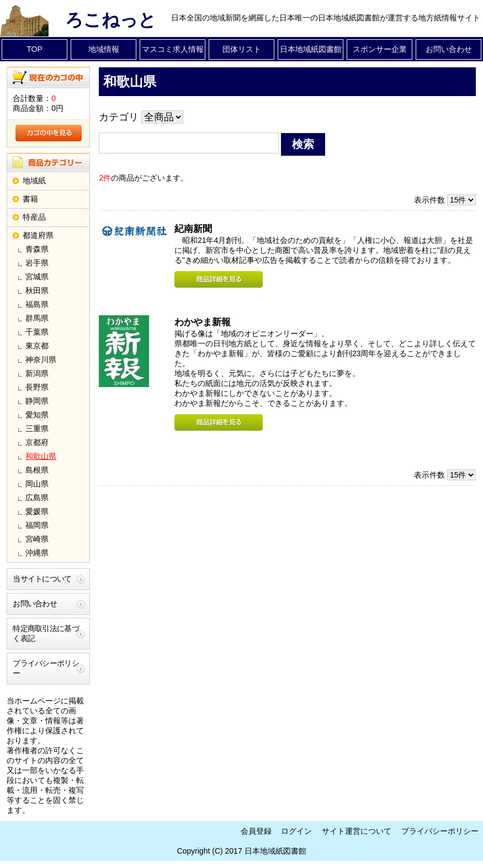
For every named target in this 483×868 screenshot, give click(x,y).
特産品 (34, 217)
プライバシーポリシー (46, 668)
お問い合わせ (449, 49)
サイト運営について (357, 831)
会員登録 (256, 831)
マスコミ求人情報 (173, 49)
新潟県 (37, 373)
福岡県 (37, 525)
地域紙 (34, 181)
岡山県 (37, 484)
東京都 (37, 346)
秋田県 (37, 290)
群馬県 (37, 318)
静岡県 (37, 401)
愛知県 (37, 415)
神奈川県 (41, 359)
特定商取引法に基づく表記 (46, 633)
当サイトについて (42, 579)
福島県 (37, 304)
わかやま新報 (203, 322)
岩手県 (37, 263)
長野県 (37, 387)
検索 (303, 144)
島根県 (37, 470)
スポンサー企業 (380, 49)
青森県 (37, 249)
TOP (34, 49)
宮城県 (37, 277)
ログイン (296, 831)
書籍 (30, 199)
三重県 (37, 428)
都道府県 (38, 235)
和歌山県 (41, 456)
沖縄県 (37, 553)
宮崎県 (37, 539)
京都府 (37, 442)
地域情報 (104, 49)
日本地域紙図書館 (311, 49)
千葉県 (37, 332)
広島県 (37, 497)
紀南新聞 (193, 229)
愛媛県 (37, 511)
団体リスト (242, 49)
